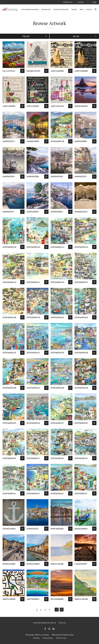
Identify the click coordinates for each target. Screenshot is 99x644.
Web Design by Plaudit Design (63, 635)
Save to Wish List (22, 71)
